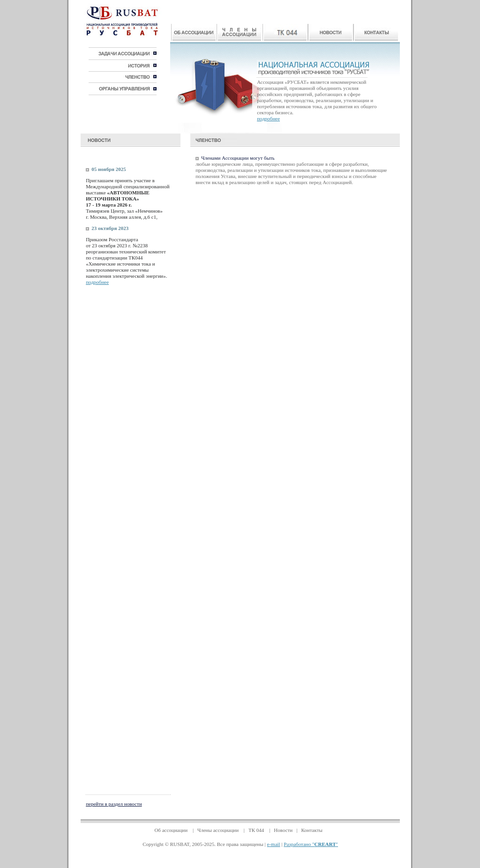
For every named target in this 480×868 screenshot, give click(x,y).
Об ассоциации (172, 830)
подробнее (268, 119)
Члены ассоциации (219, 830)
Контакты (311, 830)
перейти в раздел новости (114, 804)
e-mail (274, 844)
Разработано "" (311, 844)
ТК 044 (257, 830)
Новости (283, 830)
